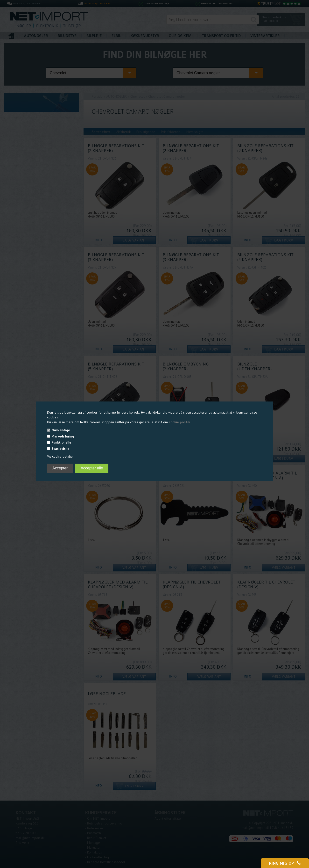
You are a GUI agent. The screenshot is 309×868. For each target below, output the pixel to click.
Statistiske (60, 449)
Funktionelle (61, 442)
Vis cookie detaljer (60, 456)
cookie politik (179, 422)
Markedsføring (63, 436)
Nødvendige (61, 430)
